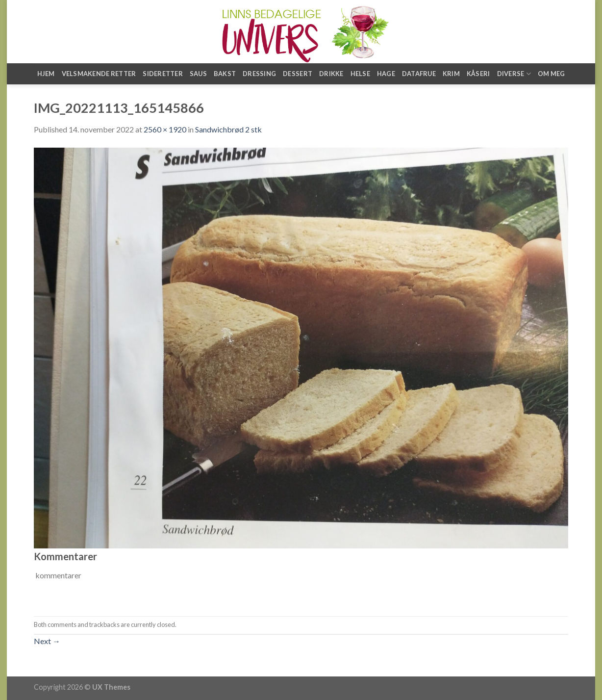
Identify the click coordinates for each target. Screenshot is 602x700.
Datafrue (419, 74)
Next (47, 641)
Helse (360, 74)
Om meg (552, 74)
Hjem (46, 74)
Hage (386, 74)
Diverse (514, 74)
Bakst (225, 74)
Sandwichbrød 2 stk (228, 129)
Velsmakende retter (99, 74)
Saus (198, 74)
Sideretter (163, 74)
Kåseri (478, 74)
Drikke (331, 74)
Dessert (298, 74)
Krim (451, 74)
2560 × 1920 (165, 129)
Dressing (259, 74)
